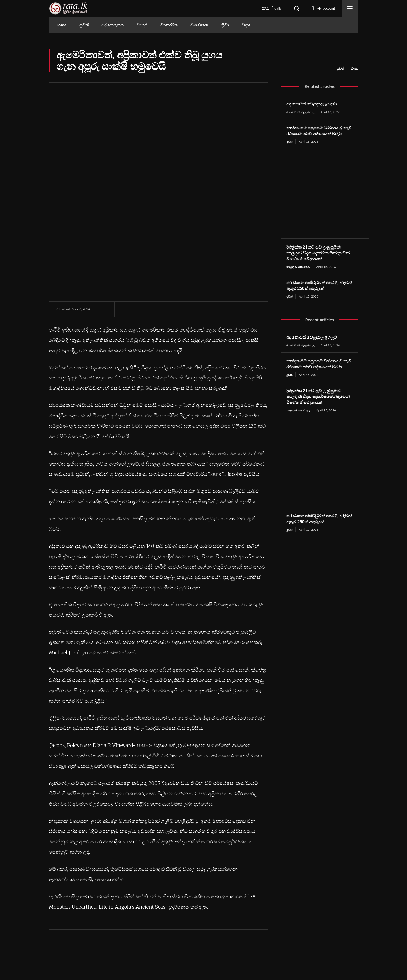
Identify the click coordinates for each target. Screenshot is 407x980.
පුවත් (341, 68)
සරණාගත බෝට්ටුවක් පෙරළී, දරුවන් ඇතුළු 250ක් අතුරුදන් (316, 298)
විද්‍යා (355, 68)
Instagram (307, 933)
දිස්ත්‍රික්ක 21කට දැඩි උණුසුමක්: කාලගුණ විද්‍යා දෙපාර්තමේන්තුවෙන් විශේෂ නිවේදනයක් (317, 262)
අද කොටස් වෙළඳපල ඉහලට (314, 103)
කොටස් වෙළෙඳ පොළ (301, 112)
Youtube (306, 942)
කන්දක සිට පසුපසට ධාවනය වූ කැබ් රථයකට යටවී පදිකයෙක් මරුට (317, 133)
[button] (296, 8)
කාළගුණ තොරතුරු (299, 279)
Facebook (306, 923)
